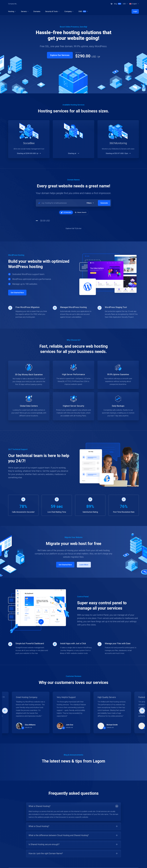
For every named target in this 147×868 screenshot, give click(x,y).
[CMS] (83, 11)
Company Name (13, 4)
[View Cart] (112, 4)
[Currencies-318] (125, 4)
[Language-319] (134, 4)
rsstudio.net (28, 693)
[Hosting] (12, 11)
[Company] (69, 11)
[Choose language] (99, 864)
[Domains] (37, 11)
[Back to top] (138, 864)
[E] (73, 678)
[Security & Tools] (52, 11)
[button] (90, 203)
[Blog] (118, 4)
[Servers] (25, 11)
